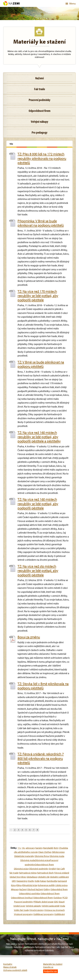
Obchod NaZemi (35, 889)
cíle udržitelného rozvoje (26, 852)
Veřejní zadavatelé (51, 906)
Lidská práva (61, 885)
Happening (22, 881)
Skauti (62, 902)
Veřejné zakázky (34, 906)
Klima (19, 885)
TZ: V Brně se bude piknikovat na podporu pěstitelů (41, 364)
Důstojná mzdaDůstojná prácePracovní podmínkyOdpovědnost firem (39, 862)
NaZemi (23, 889)
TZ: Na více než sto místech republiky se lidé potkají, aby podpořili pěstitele (38, 571)
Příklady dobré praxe (43, 902)
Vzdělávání (59, 914)
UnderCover (19, 906)
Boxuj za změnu (29, 637)
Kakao (43, 881)
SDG (56, 902)
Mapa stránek (10, 967)
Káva (13, 885)
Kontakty (8, 964)
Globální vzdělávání (59, 877)
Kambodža (52, 881)
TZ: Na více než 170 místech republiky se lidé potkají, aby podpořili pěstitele (38, 296)
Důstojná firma (42, 856)
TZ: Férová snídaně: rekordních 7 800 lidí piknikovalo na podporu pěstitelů (41, 758)
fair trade (14, 873)
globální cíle (44, 877)
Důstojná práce (21, 869)
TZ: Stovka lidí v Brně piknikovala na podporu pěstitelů (43, 686)
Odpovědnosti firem (43, 898)
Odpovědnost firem (50, 893)
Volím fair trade (21, 910)
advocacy (30, 848)
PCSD (65, 898)
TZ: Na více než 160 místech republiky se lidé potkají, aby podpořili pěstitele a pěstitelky (39, 437)
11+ (19, 848)
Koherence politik (46, 885)
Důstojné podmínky (39, 869)
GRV (14, 881)
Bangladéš (48, 848)
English (53, 869)
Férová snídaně (62, 873)
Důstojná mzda (57, 856)
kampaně (62, 881)
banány (39, 848)
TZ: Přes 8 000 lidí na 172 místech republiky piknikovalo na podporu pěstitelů (42, 158)
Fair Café (61, 869)
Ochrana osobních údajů (15, 970)
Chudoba (64, 848)
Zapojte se (48, 967)
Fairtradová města (28, 873)
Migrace (15, 889)
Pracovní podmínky (24, 902)
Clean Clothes (45, 852)
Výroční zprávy (37, 910)
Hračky (31, 881)
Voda (63, 906)
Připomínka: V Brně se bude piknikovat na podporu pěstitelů (41, 223)
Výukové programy (23, 914)
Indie (37, 881)
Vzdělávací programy (44, 914)
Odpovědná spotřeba (30, 893)
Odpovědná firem (59, 889)
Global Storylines (18, 877)
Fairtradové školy (45, 873)
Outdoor (58, 898)
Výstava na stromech (54, 910)
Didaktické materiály (24, 856)
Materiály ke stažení (53, 964)
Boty (56, 848)
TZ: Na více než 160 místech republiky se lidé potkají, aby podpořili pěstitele (38, 504)
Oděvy (47, 889)
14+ (23, 848)
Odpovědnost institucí (22, 898)
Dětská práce (58, 852)
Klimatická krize (30, 885)
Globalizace (32, 877)
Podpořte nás (50, 971)
